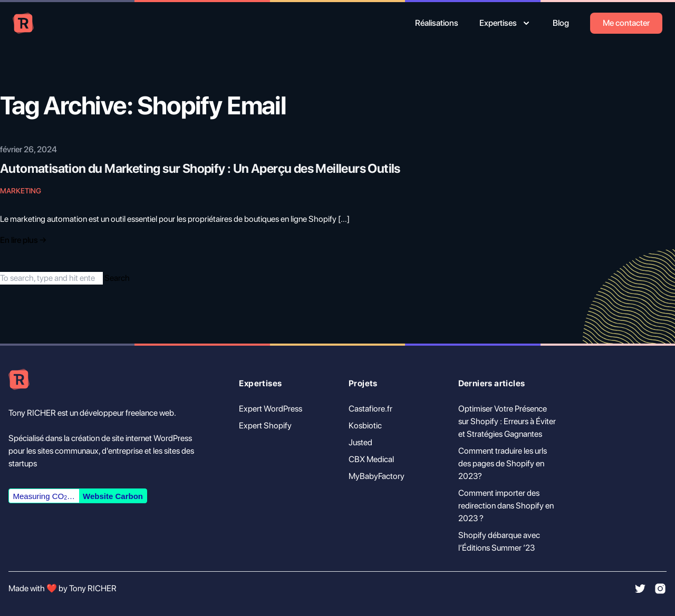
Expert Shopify (265, 426)
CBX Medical (371, 459)
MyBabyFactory (377, 476)
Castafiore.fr (370, 409)
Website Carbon (113, 496)
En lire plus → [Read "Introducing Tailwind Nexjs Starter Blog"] (23, 240)
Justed (360, 442)
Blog (561, 23)
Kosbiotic (365, 426)
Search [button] (117, 278)
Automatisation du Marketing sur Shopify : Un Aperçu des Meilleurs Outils (200, 168)
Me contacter (626, 23)
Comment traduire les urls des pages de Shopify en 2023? (503, 463)
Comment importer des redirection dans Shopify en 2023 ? (506, 506)
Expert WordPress (271, 409)
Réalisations (437, 23)
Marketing (21, 191)
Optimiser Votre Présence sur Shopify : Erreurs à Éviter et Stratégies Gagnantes (507, 421)
